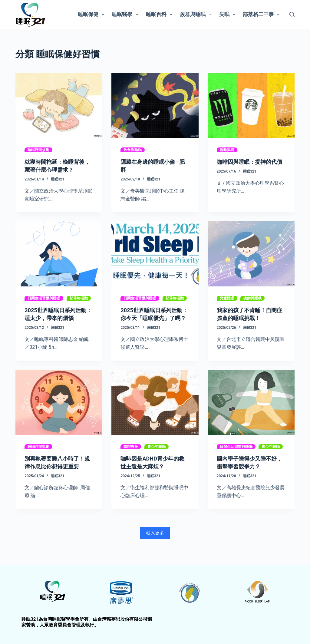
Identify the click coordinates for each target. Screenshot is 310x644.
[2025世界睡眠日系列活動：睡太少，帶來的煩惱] (59, 254)
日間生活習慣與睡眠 (44, 298)
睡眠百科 (160, 15)
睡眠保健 (92, 15)
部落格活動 (79, 298)
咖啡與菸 (227, 150)
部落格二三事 (262, 15)
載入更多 (155, 541)
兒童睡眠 (227, 298)
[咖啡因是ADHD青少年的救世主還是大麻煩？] (155, 410)
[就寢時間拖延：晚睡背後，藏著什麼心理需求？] (59, 106)
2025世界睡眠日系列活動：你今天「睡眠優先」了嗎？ (154, 318)
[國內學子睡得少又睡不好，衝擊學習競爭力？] (251, 410)
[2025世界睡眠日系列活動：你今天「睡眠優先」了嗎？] (155, 254)
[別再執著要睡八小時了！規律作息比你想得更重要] (59, 410)
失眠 (228, 15)
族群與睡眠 (197, 15)
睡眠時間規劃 (38, 150)
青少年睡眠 (157, 454)
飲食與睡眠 (133, 150)
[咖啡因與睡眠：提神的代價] (251, 106)
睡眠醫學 (126, 15)
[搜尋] (292, 14)
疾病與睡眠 (252, 298)
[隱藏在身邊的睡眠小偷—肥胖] (155, 106)
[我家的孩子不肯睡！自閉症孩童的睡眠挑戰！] (251, 254)
